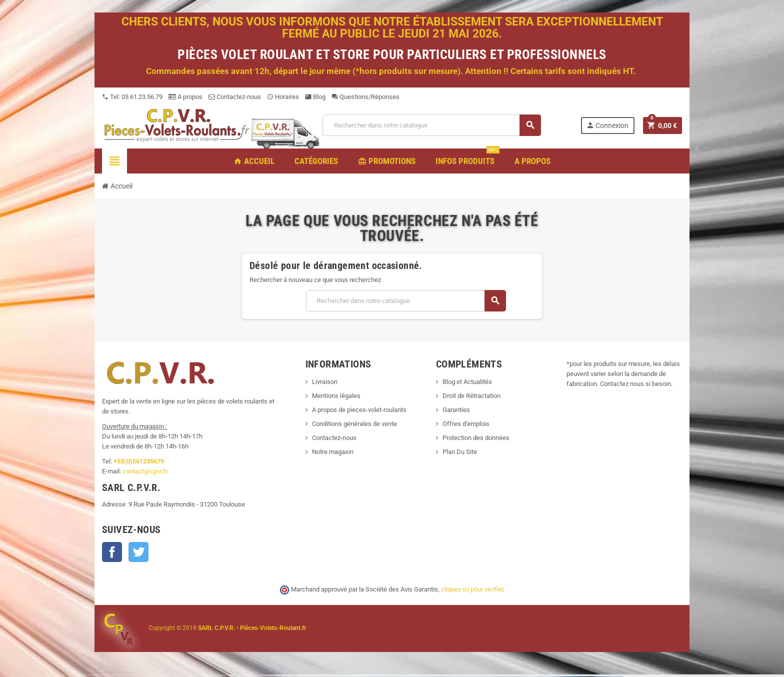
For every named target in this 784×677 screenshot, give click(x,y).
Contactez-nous (235, 97)
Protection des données (476, 438)
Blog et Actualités (467, 382)
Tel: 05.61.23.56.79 (132, 97)
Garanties (456, 410)
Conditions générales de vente (354, 424)
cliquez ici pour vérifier (472, 589)
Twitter (138, 552)
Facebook (112, 552)
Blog (315, 97)
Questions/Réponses (365, 97)
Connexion (607, 125)
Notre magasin (333, 452)
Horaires (283, 97)
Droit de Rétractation (471, 396)
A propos (185, 97)
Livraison (325, 382)
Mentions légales (336, 396)
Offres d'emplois (466, 424)
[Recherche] (431, 125)
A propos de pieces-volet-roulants (359, 410)
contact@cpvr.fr (145, 471)
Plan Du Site (460, 452)
